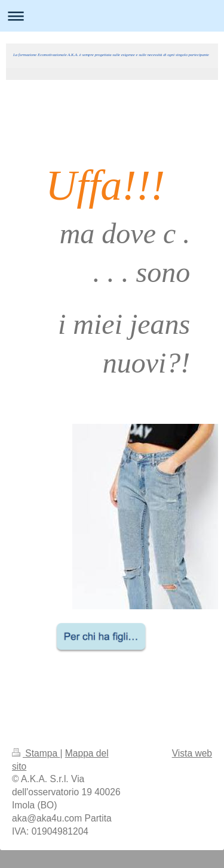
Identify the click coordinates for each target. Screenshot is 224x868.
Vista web (192, 753)
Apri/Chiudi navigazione (112, 16)
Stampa (36, 753)
